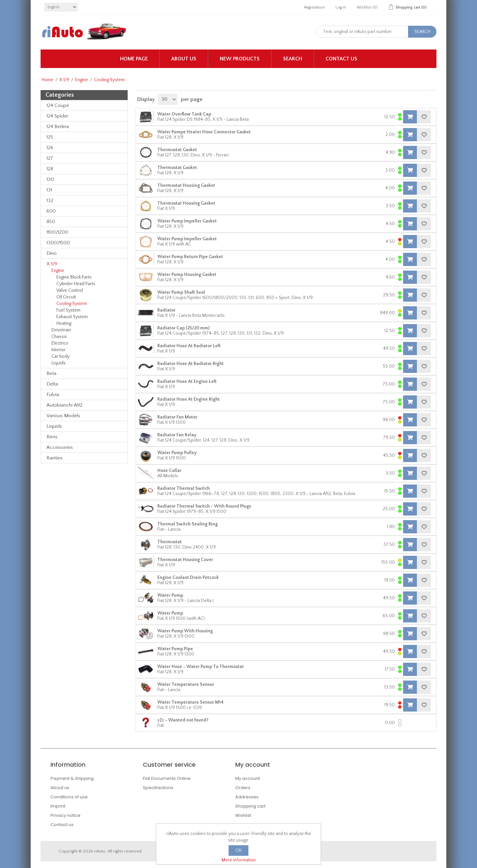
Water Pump (170, 595)
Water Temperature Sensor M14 (191, 702)
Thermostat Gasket (177, 150)
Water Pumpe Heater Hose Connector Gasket (204, 132)
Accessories (60, 447)
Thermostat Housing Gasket (186, 185)
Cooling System (72, 304)
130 (50, 179)
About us (184, 59)
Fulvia (53, 395)
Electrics (60, 343)
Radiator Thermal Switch (184, 488)
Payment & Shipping (72, 778)
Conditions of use (69, 797)
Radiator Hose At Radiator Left (189, 346)
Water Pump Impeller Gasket (187, 221)
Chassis (59, 337)
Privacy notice (65, 815)
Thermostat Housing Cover (185, 560)
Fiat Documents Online (167, 778)
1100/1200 (57, 232)
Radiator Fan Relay (177, 435)
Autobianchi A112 (64, 405)
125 (50, 137)
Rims (52, 437)
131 (49, 190)
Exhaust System (72, 317)
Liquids (59, 363)
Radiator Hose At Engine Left (187, 382)
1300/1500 (58, 243)
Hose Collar (169, 471)
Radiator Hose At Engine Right (189, 399)
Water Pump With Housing (185, 631)
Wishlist (243, 815)
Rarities (55, 458)
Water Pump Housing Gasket (187, 275)
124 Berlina (58, 127)
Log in (341, 7)
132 (50, 200)
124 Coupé (58, 105)
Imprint (58, 806)
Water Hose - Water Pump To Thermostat (201, 667)
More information (239, 860)
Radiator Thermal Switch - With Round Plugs (204, 506)
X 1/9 (64, 80)
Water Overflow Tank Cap (184, 114)
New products (240, 59)
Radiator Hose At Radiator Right (191, 364)
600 (51, 211)
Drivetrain (61, 330)
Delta (52, 384)
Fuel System (68, 310)
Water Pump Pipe (175, 649)
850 (51, 222)
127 (50, 158)
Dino (52, 253)
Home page (134, 59)
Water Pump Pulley (177, 453)
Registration (315, 7)
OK (239, 851)
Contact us (341, 59)
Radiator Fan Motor (177, 417)
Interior (59, 350)
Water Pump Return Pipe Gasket (190, 257)
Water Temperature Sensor (186, 684)
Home (48, 80)
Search (293, 59)
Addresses (247, 797)
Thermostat (170, 542)
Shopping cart (250, 806)
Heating (64, 323)
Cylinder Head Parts (76, 284)
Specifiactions (158, 788)
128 (50, 169)
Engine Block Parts (74, 277)
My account (248, 778)
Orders (243, 788)
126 (50, 148)
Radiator (166, 310)
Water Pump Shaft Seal (181, 292)
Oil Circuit (66, 297)
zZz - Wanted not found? (183, 720)
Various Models (63, 416)
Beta (51, 373)
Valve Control (70, 290)
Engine (82, 80)
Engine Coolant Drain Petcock (188, 578)
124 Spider (57, 116)
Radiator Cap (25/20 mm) (183, 328)
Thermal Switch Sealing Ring (188, 524)
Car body (61, 356)
